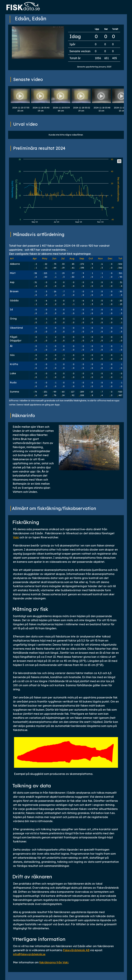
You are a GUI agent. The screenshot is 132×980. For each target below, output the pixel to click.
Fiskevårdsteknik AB (76, 950)
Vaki (16, 537)
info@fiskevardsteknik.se (29, 954)
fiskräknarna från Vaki (54, 962)
